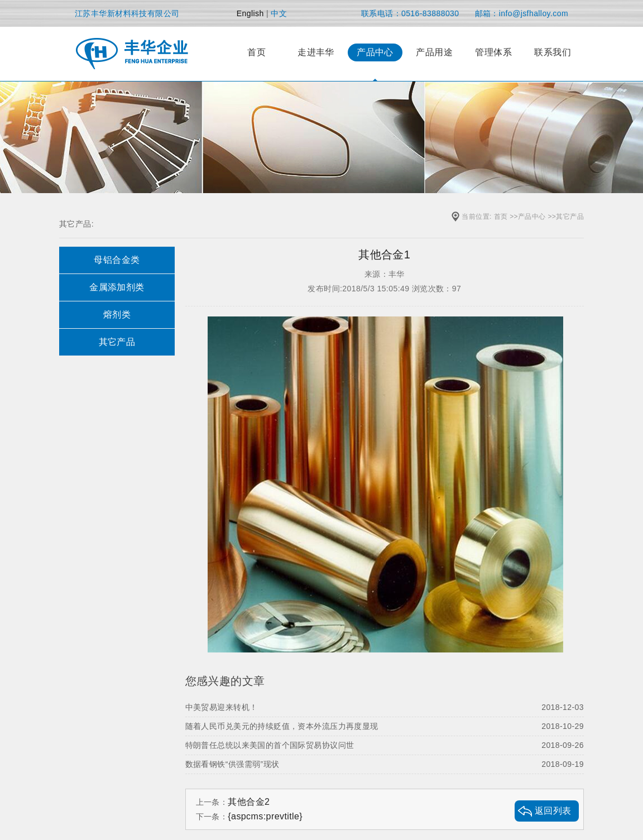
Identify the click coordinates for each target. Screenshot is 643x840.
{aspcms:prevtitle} (265, 816)
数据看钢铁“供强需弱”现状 (385, 764)
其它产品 (570, 217)
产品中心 (532, 217)
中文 (279, 13)
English (250, 13)
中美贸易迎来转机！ (385, 707)
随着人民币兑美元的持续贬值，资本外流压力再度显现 (385, 726)
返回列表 (553, 811)
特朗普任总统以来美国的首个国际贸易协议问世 (385, 745)
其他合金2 (249, 802)
